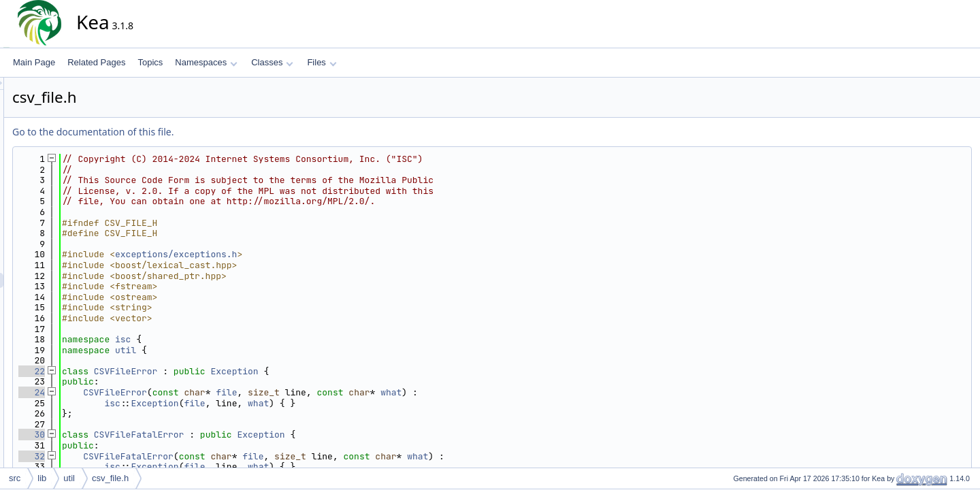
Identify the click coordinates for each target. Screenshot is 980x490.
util (248, 350)
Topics (150, 62)
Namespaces (206, 62)
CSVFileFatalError (262, 435)
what (513, 392)
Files (322, 62)
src (15, 478)
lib (42, 478)
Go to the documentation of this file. (215, 132)
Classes (272, 62)
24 (154, 392)
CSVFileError (248, 371)
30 (154, 435)
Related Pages (96, 62)
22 (154, 371)
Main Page (34, 62)
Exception (357, 371)
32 (154, 456)
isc (245, 339)
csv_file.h (110, 478)
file (349, 392)
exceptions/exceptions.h (298, 254)
